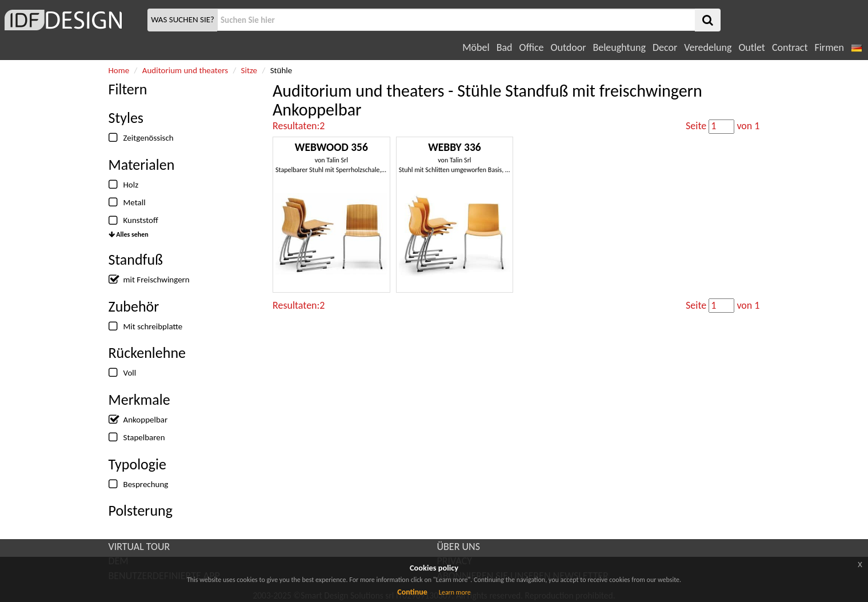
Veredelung (708, 47)
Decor (665, 47)
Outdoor (569, 47)
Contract (790, 47)
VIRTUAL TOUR (139, 547)
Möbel (476, 47)
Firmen (829, 47)
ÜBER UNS (459, 547)
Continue (412, 592)
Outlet (751, 47)
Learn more (455, 592)
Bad (505, 47)
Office (532, 47)
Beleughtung (619, 47)
